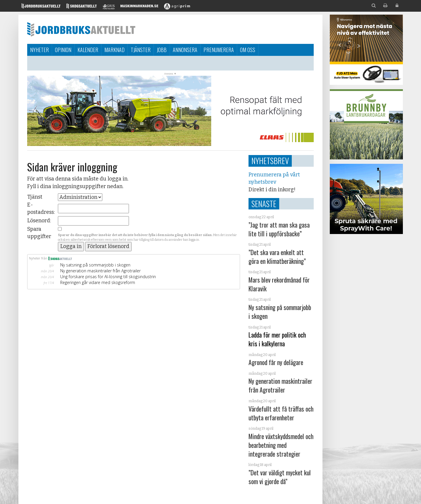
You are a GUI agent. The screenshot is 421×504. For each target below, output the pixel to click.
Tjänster (141, 50)
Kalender (88, 50)
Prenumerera (219, 50)
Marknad (114, 50)
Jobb (162, 50)
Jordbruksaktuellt (81, 29)
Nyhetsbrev (270, 161)
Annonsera (185, 50)
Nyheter (39, 50)
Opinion (63, 50)
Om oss (248, 50)
